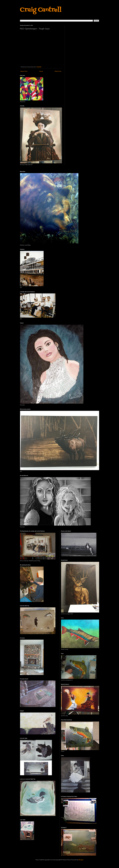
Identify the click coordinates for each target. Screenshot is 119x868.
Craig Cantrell (41, 10)
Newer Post (24, 71)
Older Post (58, 71)
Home (41, 71)
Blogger (81, 860)
